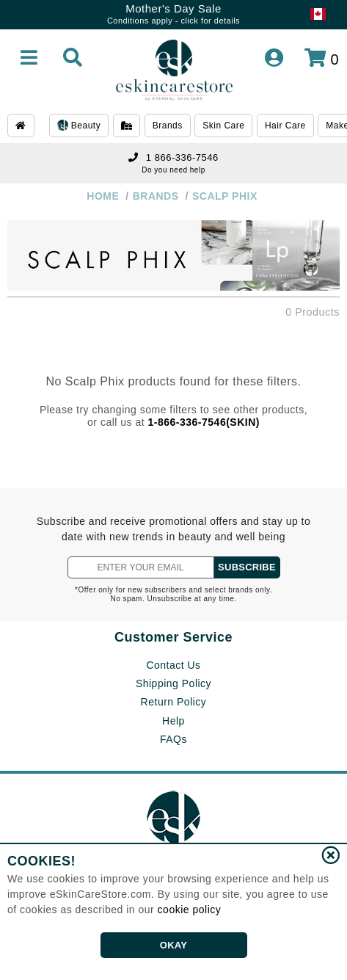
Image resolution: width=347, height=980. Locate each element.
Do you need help (173, 170)
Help (173, 721)
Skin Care (223, 126)
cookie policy (190, 910)
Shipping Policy (173, 683)
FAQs (173, 739)
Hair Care (285, 126)
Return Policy (174, 702)
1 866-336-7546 (173, 157)
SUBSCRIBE (247, 567)
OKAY (173, 945)
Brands (168, 126)
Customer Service (173, 637)
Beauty (79, 126)
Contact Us (173, 665)
